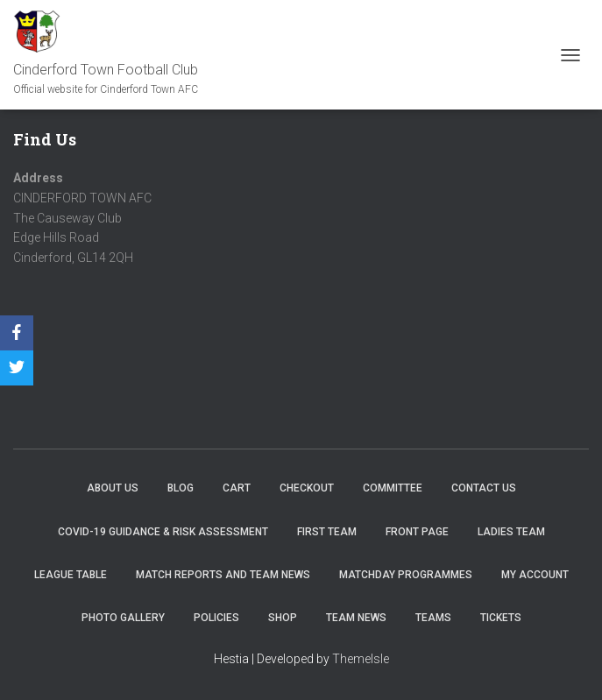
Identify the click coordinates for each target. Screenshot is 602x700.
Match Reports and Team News (223, 575)
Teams (433, 618)
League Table (71, 575)
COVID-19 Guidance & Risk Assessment (163, 532)
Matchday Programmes (406, 575)
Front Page (417, 532)
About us (113, 488)
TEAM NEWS (356, 618)
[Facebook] (17, 333)
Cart (237, 488)
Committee (393, 488)
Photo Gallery (123, 618)
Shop (283, 618)
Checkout (307, 488)
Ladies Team (511, 532)
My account (535, 575)
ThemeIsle (361, 659)
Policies (216, 618)
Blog (181, 488)
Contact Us (484, 488)
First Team (327, 532)
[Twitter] (17, 368)
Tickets (501, 618)
